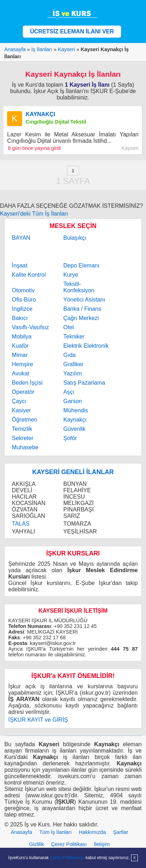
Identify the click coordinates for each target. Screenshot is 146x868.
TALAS (21, 524)
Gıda (70, 355)
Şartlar (120, 832)
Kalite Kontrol (29, 275)
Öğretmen (24, 420)
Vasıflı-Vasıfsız (30, 327)
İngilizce (22, 309)
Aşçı (69, 392)
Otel (69, 327)
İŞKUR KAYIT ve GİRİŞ (38, 720)
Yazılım (73, 373)
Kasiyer (21, 410)
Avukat (20, 373)
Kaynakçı (75, 420)
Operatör (23, 392)
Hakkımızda (92, 832)
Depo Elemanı (81, 265)
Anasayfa (21, 832)
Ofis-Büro (24, 300)
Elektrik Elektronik (86, 346)
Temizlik (22, 429)
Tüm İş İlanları (55, 832)
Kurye (71, 275)
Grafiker (74, 364)
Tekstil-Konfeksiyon (79, 287)
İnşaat (20, 265)
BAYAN (21, 238)
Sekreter (22, 438)
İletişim (102, 844)
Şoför (70, 438)
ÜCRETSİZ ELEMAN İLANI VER (72, 31)
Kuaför (20, 346)
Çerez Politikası (69, 844)
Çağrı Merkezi (81, 318)
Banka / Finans (82, 309)
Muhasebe (25, 447)
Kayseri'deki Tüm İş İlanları (34, 214)
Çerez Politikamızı (67, 858)
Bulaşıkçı (75, 238)
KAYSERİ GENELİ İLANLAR (73, 472)
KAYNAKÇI (40, 114)
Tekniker (74, 337)
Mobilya (22, 337)
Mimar (20, 355)
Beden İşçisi (27, 383)
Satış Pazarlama (84, 383)
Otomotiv (23, 290)
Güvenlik (74, 429)
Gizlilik (37, 844)
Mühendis (76, 410)
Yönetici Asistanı (84, 300)
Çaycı (19, 401)
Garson (73, 401)
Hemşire (22, 364)
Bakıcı (20, 318)
